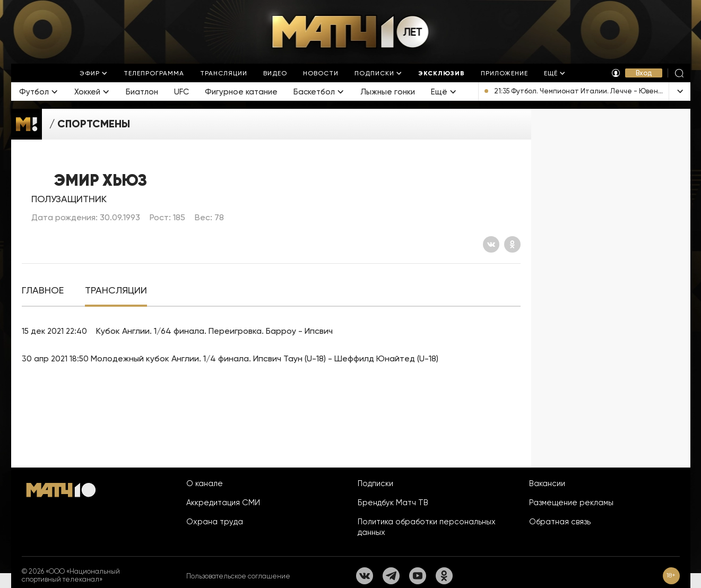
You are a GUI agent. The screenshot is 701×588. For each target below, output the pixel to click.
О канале (205, 483)
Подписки (375, 483)
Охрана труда (215, 522)
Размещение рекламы (571, 503)
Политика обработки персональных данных (427, 527)
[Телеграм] (391, 576)
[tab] (43, 291)
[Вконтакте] (491, 244)
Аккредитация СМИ (223, 503)
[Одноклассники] (512, 244)
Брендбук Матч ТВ (393, 503)
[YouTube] (418, 576)
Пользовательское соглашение (238, 576)
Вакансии (547, 483)
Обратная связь (560, 522)
